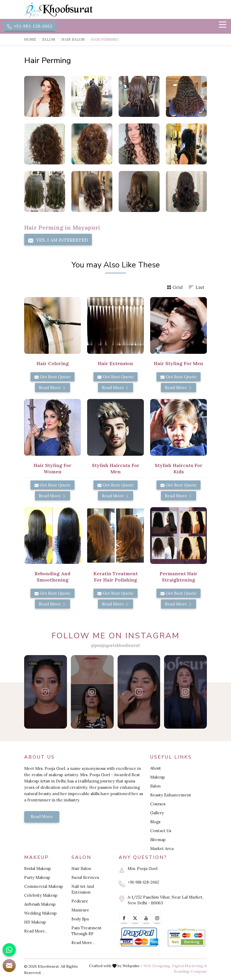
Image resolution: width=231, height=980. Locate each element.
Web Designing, (157, 966)
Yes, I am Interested (58, 241)
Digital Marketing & (189, 966)
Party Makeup (37, 878)
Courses (158, 804)
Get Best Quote (52, 377)
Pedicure (80, 901)
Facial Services (85, 878)
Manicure (80, 910)
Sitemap (158, 840)
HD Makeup (35, 922)
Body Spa (80, 919)
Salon (49, 40)
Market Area (162, 849)
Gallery (157, 813)
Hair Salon (73, 40)
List (196, 288)
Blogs (155, 822)
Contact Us (161, 831)
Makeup (157, 778)
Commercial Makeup (44, 887)
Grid (175, 288)
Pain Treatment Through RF (86, 931)
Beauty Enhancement (171, 795)
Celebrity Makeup (41, 896)
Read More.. (36, 931)
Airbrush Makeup (40, 904)
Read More (52, 388)
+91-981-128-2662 (30, 27)
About (156, 769)
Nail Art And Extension (83, 890)
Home (30, 40)
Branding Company (190, 972)
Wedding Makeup (40, 913)
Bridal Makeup (38, 869)
